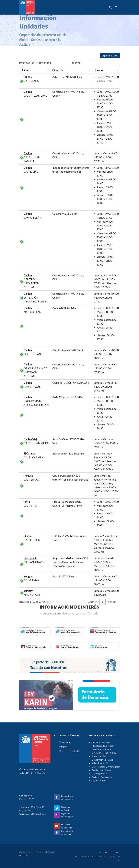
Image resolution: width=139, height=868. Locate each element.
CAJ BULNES (31, 79)
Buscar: (96, 63)
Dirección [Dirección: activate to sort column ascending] (58, 70)
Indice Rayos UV (100, 763)
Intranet (63, 747)
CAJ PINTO (30, 504)
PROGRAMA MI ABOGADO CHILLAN (36, 401)
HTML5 (24, 856)
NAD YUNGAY (32, 593)
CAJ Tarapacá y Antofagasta (106, 767)
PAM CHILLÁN (32, 385)
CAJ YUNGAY (31, 578)
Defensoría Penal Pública (104, 753)
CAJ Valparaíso (99, 774)
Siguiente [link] (113, 602)
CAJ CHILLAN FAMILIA (32, 157)
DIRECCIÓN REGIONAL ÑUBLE (35, 298)
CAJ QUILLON (32, 538)
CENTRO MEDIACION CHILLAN (31, 281)
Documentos (65, 742)
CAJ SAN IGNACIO (35, 560)
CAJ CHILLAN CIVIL (35, 94)
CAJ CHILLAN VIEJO (36, 441)
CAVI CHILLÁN (33, 216)
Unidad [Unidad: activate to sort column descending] (25, 70)
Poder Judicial (99, 756)
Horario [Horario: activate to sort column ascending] (98, 70)
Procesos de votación (70, 751)
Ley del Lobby (99, 780)
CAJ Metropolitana (101, 770)
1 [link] (102, 602)
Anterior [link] (92, 602)
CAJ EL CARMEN (34, 455)
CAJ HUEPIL (31, 170)
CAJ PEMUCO (32, 478)
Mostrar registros (35, 63)
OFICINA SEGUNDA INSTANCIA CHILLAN (36, 370)
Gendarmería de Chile (102, 760)
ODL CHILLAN (32, 352)
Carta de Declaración (102, 777)
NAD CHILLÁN (32, 310)
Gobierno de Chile (101, 742)
